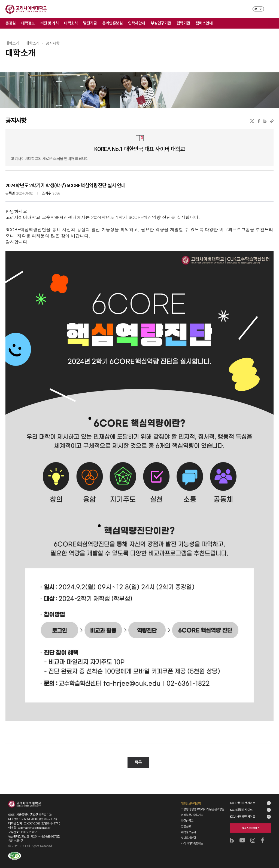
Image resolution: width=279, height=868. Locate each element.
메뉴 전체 (274, 23)
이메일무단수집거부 (192, 810)
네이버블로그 (265, 121)
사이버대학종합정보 (192, 838)
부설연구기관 (161, 23)
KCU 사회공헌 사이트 (242, 811)
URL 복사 (272, 121)
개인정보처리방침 (191, 798)
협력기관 (183, 23)
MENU (271, 9)
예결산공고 (187, 815)
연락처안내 (137, 23)
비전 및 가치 (50, 23)
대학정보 (28, 23)
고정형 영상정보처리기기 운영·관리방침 (203, 804)
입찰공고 (186, 821)
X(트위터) (252, 121)
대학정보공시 (188, 827)
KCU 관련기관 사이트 (242, 798)
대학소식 (71, 23)
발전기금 (90, 23)
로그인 (258, 9)
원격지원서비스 (251, 823)
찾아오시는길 (188, 832)
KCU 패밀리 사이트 (241, 804)
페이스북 (259, 121)
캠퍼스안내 (204, 23)
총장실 (11, 23)
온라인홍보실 (112, 23)
